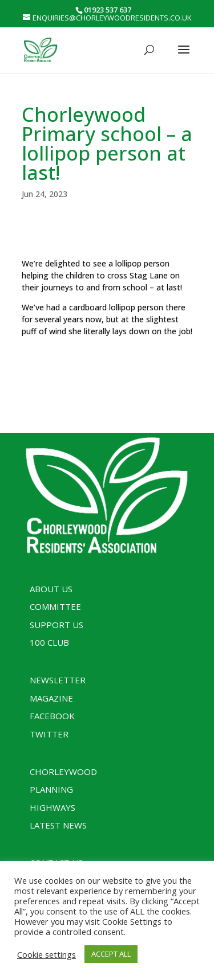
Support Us (56, 625)
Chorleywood (63, 772)
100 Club (49, 642)
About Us (51, 589)
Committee (55, 606)
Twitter (49, 734)
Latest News (58, 825)
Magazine (51, 698)
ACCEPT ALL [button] (111, 954)
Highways (53, 807)
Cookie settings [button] (47, 954)
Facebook (52, 716)
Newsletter (58, 680)
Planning (51, 789)
